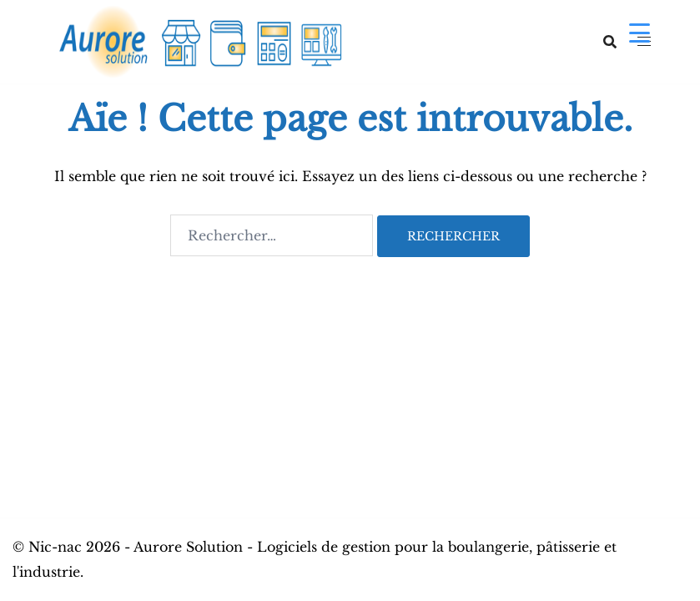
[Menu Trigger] (640, 33)
